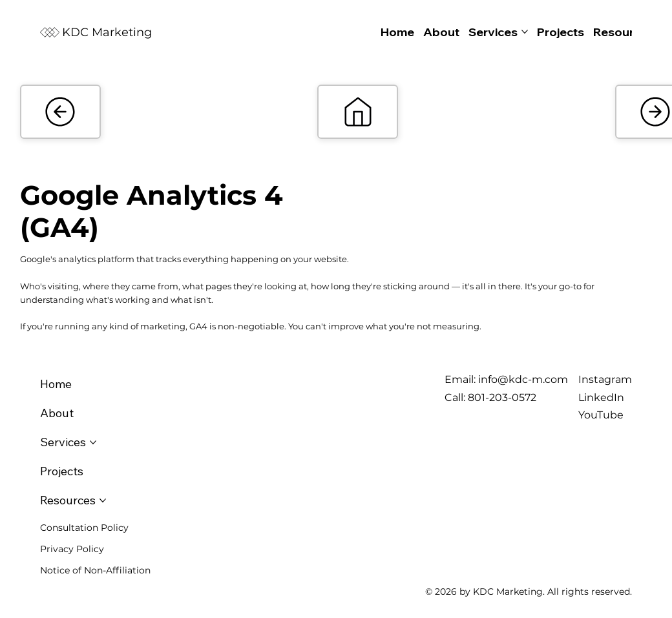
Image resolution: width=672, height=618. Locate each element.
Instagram (605, 379)
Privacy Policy (72, 549)
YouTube (601, 415)
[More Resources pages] (103, 500)
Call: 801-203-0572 (490, 397)
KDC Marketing (107, 32)
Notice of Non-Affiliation (95, 570)
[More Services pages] (525, 32)
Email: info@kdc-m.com (506, 379)
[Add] (60, 112)
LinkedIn (601, 397)
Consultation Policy (84, 528)
